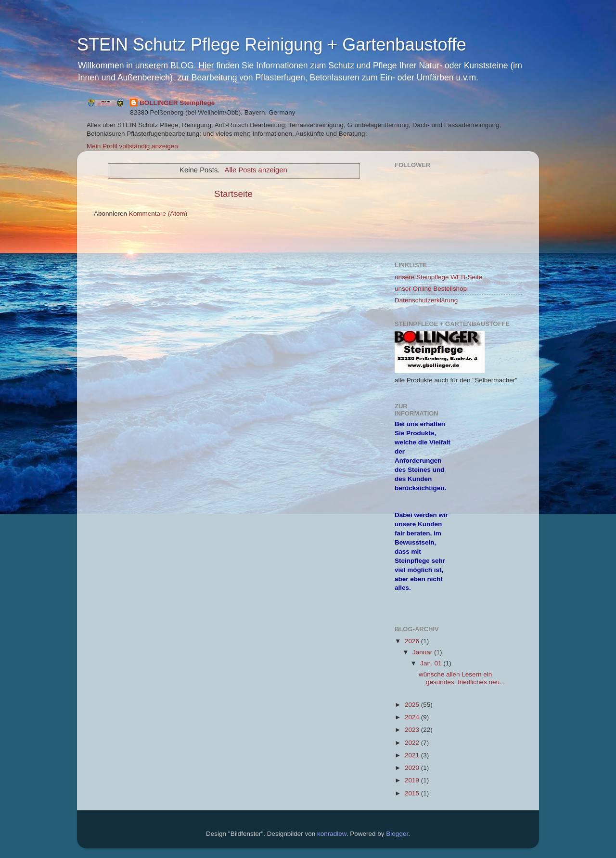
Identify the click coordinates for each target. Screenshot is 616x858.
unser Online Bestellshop (431, 289)
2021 (413, 755)
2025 (413, 705)
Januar (423, 652)
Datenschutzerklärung (426, 300)
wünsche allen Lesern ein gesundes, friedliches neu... (462, 678)
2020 (413, 768)
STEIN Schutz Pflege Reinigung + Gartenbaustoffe (272, 45)
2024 (413, 717)
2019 (413, 780)
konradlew (332, 834)
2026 (413, 641)
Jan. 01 (432, 663)
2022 (413, 743)
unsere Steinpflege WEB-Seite (438, 277)
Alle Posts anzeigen (256, 170)
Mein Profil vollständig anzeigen (132, 146)
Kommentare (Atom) (158, 214)
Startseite (233, 194)
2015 (413, 793)
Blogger (397, 834)
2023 (413, 730)
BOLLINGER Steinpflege (177, 103)
